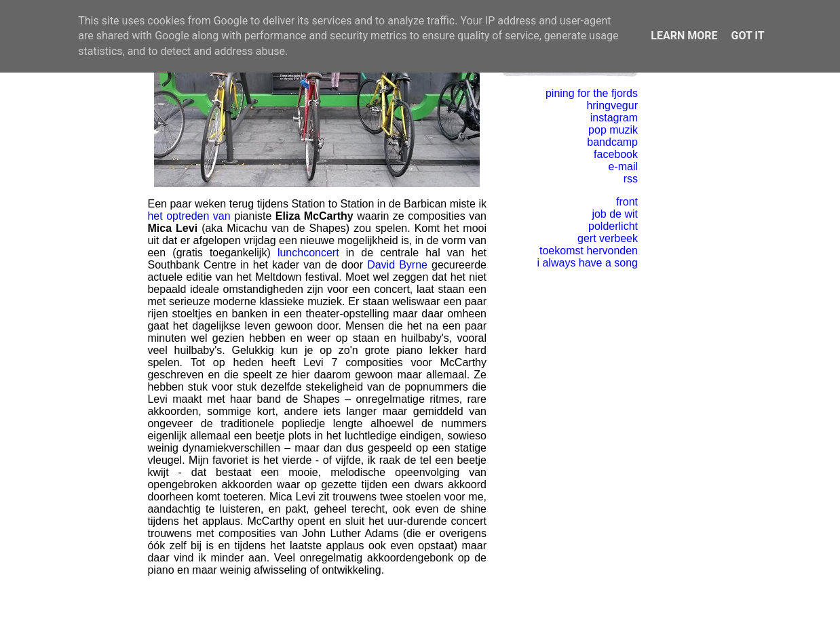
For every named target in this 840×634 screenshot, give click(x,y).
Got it (747, 36)
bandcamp (612, 142)
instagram (614, 118)
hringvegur (612, 105)
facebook (616, 154)
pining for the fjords (592, 93)
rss (631, 179)
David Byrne (397, 265)
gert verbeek (608, 238)
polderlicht (613, 226)
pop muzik (613, 130)
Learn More (684, 36)
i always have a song (587, 263)
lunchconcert (308, 253)
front (627, 202)
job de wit (615, 214)
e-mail (623, 166)
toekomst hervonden (589, 251)
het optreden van (189, 216)
